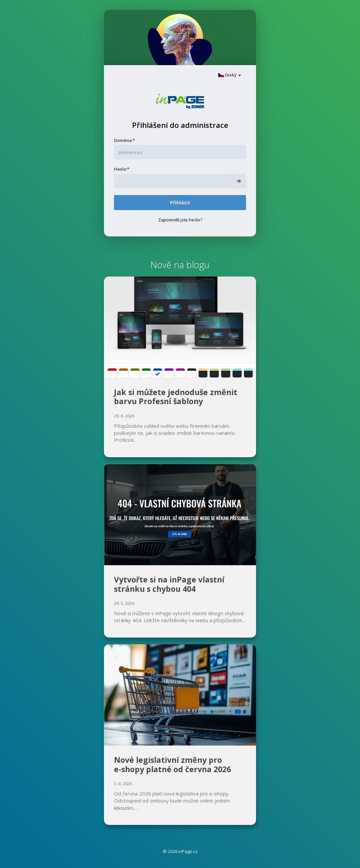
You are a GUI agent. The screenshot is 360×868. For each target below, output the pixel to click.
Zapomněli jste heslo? (180, 220)
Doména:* (125, 140)
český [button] (230, 75)
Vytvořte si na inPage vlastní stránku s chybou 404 (169, 584)
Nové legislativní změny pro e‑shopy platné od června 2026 (172, 764)
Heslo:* (122, 169)
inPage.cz (188, 851)
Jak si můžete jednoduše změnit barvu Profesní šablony (176, 397)
